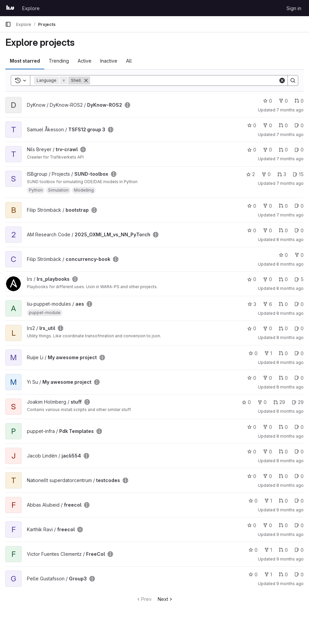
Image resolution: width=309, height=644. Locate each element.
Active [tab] (85, 61)
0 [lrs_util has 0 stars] (252, 328)
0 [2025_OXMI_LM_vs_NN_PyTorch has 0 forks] (267, 230)
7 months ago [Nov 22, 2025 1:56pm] (290, 134)
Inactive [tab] (109, 61)
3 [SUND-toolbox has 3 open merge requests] (282, 174)
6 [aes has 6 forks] (267, 304)
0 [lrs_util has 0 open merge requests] (283, 328)
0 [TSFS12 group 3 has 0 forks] (267, 125)
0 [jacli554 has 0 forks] (267, 452)
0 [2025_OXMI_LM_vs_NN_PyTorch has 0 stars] (252, 230)
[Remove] (86, 80)
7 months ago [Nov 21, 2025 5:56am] (290, 215)
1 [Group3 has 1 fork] (268, 574)
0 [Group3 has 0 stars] (253, 574)
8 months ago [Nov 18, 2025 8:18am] (290, 288)
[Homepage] (10, 8)
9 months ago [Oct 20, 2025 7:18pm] (290, 510)
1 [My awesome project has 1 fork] (268, 353)
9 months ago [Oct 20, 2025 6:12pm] (290, 534)
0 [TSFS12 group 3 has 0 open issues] (299, 125)
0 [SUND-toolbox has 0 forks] (266, 174)
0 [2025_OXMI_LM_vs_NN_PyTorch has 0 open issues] (299, 230)
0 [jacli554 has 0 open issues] (299, 452)
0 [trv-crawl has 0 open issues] (299, 150)
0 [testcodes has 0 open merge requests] (283, 476)
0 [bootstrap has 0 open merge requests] (283, 206)
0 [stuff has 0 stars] (246, 402)
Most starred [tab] (25, 61)
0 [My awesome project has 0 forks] (267, 378)
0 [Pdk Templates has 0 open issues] (299, 427)
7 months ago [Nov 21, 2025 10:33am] (290, 183)
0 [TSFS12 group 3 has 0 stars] (252, 125)
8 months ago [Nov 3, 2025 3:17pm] (290, 387)
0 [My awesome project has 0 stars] (253, 353)
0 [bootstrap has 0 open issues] (299, 206)
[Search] (184, 80)
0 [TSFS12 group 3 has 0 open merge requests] (283, 125)
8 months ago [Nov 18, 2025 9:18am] (290, 264)
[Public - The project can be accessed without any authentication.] (127, 105)
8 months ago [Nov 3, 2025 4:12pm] (290, 362)
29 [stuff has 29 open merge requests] (279, 402)
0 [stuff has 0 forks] (262, 402)
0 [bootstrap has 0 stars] (252, 206)
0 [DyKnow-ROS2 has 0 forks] (283, 101)
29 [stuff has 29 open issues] (298, 402)
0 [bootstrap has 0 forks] (267, 206)
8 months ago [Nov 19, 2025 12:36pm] (290, 240)
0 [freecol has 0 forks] (267, 525)
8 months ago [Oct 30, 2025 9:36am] (290, 485)
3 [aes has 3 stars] (252, 304)
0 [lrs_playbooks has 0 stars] (252, 279)
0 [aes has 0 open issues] (299, 304)
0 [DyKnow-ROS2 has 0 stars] (267, 101)
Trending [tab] (59, 61)
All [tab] (129, 61)
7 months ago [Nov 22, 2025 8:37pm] (290, 110)
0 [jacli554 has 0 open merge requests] (283, 452)
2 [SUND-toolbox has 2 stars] (250, 174)
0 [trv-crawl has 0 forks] (267, 150)
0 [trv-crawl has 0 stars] (252, 150)
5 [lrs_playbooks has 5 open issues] (299, 279)
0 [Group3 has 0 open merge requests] (283, 574)
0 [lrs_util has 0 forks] (267, 328)
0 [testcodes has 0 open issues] (299, 476)
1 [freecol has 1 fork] (268, 501)
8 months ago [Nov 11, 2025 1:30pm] (290, 313)
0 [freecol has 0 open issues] (299, 501)
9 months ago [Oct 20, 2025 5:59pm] (290, 559)
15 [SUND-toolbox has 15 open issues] (298, 174)
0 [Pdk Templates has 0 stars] (252, 427)
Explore (31, 8)
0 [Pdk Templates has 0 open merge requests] (283, 427)
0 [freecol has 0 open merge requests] (283, 501)
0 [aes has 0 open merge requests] (283, 304)
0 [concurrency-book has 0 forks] (299, 255)
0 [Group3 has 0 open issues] (299, 574)
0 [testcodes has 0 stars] (252, 476)
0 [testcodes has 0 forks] (267, 476)
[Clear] (282, 80)
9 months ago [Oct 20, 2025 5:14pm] (290, 584)
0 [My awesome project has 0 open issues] (299, 353)
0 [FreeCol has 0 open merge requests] (283, 550)
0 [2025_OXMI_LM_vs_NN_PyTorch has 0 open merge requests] (283, 230)
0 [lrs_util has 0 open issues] (299, 328)
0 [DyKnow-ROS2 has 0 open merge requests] (299, 101)
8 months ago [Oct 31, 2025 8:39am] (290, 411)
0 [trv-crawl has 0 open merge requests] (283, 150)
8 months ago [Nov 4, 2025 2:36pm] (290, 337)
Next (166, 599)
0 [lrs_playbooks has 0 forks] (267, 279)
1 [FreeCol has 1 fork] (268, 550)
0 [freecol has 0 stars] (253, 501)
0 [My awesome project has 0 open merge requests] (283, 353)
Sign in (294, 8)
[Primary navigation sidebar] (8, 24)
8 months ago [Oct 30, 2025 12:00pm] (290, 436)
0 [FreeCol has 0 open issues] (299, 550)
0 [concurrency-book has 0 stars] (283, 255)
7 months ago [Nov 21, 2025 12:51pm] (290, 159)
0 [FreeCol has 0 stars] (253, 550)
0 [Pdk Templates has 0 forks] (267, 427)
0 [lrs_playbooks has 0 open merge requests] (283, 279)
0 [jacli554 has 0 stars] (252, 452)
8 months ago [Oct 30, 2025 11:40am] (290, 461)
